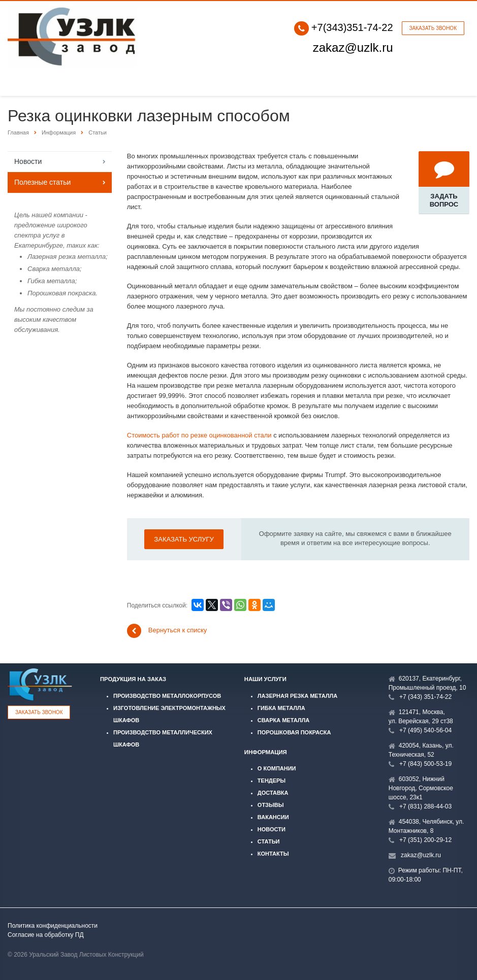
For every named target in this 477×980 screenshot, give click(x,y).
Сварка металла (283, 720)
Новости (28, 161)
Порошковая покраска (294, 732)
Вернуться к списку (167, 631)
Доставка (273, 793)
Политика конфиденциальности (53, 926)
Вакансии (273, 817)
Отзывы (271, 805)
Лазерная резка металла (297, 696)
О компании (277, 768)
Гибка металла (281, 708)
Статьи (269, 841)
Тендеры (272, 781)
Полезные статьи (42, 182)
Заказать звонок (433, 28)
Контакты (273, 854)
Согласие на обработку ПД (46, 935)
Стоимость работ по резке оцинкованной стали (199, 435)
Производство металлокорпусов (167, 696)
